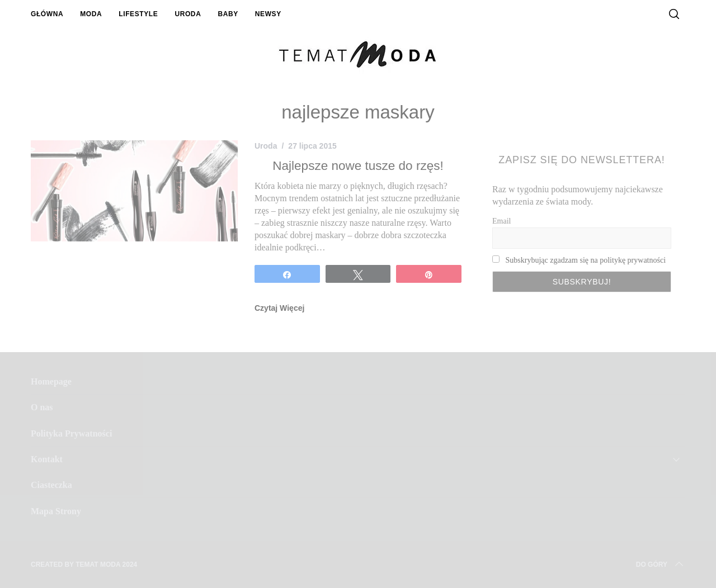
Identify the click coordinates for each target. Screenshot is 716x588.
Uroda (188, 14)
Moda (91, 14)
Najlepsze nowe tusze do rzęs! (358, 166)
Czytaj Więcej (279, 308)
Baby (228, 14)
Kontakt (47, 459)
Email (501, 221)
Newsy (268, 14)
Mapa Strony (56, 511)
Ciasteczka (51, 485)
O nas (42, 407)
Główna (47, 14)
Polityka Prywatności (71, 433)
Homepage (51, 381)
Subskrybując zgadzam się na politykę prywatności (586, 260)
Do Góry (661, 565)
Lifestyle (138, 14)
